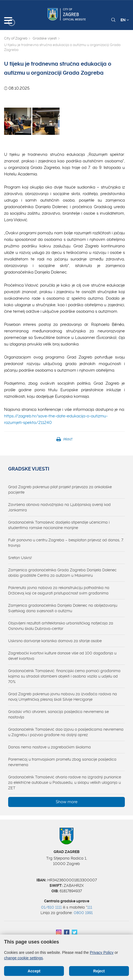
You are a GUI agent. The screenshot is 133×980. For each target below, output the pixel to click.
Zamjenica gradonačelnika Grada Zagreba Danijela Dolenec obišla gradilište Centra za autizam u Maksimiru (62, 573)
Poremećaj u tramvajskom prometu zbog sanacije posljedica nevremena (62, 762)
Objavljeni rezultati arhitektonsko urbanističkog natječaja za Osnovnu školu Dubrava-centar (61, 626)
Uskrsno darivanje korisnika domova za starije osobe (55, 641)
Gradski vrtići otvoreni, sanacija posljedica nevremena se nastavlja (58, 714)
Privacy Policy (102, 952)
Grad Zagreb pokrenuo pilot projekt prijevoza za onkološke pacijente (60, 490)
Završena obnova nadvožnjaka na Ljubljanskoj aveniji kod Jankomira (59, 507)
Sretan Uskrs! (20, 558)
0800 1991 (83, 913)
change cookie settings (23, 958)
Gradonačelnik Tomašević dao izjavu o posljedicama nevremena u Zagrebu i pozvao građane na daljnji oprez (66, 732)
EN (125, 20)
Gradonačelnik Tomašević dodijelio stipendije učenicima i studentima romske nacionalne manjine (59, 525)
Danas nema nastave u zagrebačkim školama (50, 747)
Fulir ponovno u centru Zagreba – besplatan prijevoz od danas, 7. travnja (66, 543)
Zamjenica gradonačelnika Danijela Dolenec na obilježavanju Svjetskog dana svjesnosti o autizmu (63, 608)
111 (90, 907)
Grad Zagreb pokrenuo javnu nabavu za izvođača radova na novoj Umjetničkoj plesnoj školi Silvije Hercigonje (63, 697)
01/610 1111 (51, 907)
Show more (67, 802)
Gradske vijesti (45, 38)
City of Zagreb (16, 38)
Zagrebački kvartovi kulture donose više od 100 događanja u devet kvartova (62, 656)
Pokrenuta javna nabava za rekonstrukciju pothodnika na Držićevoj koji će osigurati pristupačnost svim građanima (59, 590)
